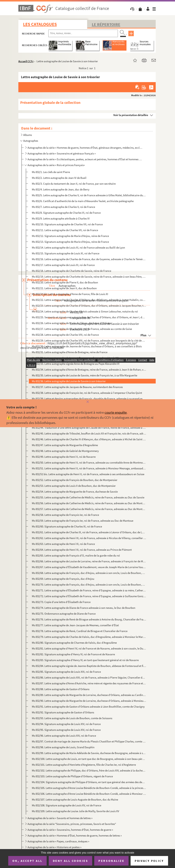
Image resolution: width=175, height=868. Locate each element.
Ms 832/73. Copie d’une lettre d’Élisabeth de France (61, 602)
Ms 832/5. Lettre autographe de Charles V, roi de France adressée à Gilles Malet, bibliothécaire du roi (89, 195)
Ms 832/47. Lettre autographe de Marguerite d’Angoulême (65, 445)
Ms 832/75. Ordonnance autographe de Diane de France (64, 614)
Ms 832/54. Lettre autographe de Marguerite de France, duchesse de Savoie (75, 492)
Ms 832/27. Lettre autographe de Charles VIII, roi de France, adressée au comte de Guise (82, 329)
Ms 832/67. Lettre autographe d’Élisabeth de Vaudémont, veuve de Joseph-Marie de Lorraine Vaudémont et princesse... (89, 567)
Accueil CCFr (26, 61)
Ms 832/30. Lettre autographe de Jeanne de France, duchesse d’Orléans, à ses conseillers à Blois (87, 346)
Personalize (111, 861)
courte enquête (116, 412)
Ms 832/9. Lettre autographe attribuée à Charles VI (61, 218)
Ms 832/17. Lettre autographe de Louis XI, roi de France (63, 265)
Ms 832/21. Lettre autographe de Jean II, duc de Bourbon (64, 288)
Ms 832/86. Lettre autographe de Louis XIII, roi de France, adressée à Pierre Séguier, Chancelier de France (89, 677)
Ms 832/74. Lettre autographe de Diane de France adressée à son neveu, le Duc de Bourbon (84, 608)
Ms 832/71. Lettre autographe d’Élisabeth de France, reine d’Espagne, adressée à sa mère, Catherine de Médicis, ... (89, 590)
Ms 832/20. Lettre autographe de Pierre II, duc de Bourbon (65, 282)
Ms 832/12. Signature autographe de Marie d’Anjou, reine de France (70, 236)
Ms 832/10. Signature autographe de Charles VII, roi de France (67, 224)
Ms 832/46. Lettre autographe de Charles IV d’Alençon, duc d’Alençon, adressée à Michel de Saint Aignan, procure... (89, 439)
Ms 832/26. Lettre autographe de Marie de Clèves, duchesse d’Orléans (71, 323)
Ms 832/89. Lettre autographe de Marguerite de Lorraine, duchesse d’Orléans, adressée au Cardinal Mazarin (89, 695)
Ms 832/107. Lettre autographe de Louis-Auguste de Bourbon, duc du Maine (75, 799)
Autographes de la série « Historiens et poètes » (54, 847)
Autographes (31, 141)
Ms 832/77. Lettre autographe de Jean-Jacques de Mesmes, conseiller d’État (75, 625)
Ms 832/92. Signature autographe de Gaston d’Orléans (63, 712)
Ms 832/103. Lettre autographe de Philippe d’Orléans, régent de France (72, 776)
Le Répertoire (106, 24)
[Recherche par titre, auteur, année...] (83, 33)
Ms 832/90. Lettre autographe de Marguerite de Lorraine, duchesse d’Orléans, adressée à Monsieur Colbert (89, 701)
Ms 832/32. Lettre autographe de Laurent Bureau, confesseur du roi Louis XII (75, 358)
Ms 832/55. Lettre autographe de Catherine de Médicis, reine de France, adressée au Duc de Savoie (88, 497)
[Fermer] (87, 402)
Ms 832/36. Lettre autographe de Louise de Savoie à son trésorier (69, 381)
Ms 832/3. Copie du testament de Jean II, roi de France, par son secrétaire (74, 184)
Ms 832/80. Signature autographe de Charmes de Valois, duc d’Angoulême (74, 643)
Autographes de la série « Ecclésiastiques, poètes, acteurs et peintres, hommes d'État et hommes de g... (85, 159)
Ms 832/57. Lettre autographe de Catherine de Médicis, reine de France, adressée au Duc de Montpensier (89, 509)
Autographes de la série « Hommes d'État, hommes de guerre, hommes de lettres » (75, 835)
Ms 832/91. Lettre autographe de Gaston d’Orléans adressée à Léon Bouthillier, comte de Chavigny (88, 707)
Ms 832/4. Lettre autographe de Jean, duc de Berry (61, 189)
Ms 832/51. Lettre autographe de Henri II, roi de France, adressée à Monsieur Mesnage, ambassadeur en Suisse (89, 468)
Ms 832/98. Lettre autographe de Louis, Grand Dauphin (63, 747)
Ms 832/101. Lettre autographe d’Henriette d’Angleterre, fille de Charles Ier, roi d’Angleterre (84, 765)
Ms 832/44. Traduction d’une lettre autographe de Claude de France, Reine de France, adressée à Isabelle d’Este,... (89, 428)
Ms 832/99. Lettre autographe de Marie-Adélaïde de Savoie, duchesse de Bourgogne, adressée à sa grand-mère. (89, 753)
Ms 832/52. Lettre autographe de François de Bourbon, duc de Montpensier (75, 480)
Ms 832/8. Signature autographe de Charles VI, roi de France (66, 213)
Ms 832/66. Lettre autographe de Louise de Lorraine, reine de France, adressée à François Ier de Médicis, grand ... (89, 561)
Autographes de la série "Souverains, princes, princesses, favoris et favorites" (72, 824)
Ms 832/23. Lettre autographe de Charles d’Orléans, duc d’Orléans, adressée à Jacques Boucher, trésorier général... (89, 306)
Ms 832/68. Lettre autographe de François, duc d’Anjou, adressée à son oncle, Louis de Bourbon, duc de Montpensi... (89, 573)
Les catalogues (40, 24)
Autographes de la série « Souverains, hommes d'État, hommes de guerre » (70, 830)
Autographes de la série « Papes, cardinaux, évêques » (58, 841)
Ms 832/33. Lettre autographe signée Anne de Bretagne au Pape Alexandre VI (76, 364)
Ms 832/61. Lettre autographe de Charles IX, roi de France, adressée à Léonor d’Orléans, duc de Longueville (89, 532)
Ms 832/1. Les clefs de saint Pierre (51, 172)
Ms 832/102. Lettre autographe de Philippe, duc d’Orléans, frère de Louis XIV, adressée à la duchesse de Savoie (89, 770)
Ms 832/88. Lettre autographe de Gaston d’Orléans (61, 689)
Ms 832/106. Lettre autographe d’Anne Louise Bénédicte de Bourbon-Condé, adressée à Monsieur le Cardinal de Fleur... (89, 794)
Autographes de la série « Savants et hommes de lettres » (60, 818)
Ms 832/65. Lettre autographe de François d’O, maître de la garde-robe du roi (76, 555)
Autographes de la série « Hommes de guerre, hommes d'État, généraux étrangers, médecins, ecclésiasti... (85, 148)
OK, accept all (27, 861)
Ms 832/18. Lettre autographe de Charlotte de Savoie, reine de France (71, 271)
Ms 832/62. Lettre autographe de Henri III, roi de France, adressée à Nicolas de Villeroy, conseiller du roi (89, 538)
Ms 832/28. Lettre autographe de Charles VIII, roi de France (65, 335)
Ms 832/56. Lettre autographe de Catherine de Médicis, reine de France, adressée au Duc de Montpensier (89, 503)
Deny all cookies (70, 861)
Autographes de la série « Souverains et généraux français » (62, 153)
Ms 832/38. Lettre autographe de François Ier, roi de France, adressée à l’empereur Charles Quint (87, 393)
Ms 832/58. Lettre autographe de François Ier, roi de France (65, 515)
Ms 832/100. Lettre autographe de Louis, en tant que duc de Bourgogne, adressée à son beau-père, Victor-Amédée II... (89, 759)
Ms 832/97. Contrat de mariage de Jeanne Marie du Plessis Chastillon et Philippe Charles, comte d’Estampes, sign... (89, 741)
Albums (28, 135)
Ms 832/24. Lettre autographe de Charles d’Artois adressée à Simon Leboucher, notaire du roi (85, 311)
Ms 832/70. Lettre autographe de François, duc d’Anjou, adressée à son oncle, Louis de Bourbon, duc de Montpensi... (89, 585)
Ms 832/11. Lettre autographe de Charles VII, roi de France (65, 230)
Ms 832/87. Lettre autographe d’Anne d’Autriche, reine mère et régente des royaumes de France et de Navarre (89, 683)
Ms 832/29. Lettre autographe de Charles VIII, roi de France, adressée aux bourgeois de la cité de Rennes (89, 340)
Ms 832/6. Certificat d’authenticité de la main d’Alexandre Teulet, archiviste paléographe (83, 201)
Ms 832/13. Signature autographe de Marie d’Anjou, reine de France (70, 242)
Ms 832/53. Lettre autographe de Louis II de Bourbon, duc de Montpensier (74, 486)
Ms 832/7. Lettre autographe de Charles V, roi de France (63, 207)
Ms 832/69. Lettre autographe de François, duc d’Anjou (63, 579)
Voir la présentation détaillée (131, 115)
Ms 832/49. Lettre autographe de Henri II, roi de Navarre (64, 457)
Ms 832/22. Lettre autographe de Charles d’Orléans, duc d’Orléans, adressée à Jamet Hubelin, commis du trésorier (89, 300)
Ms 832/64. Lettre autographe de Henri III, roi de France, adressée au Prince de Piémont (82, 550)
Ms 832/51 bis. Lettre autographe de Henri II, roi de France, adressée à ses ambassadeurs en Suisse (88, 474)
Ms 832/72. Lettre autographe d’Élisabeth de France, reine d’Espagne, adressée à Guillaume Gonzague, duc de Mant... (89, 596)
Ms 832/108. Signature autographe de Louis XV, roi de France (67, 805)
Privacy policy (149, 861)
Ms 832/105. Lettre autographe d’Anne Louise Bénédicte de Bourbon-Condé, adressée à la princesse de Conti (89, 788)
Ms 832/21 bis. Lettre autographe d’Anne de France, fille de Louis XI (70, 294)
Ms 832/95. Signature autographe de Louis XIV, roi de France (66, 730)
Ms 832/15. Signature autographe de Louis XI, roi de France (66, 253)
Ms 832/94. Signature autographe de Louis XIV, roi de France (66, 724)
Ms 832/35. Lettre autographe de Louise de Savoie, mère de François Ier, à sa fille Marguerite (85, 375)
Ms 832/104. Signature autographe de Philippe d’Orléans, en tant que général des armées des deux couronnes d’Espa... (89, 782)
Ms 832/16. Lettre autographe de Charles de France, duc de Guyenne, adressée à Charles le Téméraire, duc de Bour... (89, 259)
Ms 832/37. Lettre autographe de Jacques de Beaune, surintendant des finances (77, 387)
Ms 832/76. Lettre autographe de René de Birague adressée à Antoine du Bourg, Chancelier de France (89, 619)
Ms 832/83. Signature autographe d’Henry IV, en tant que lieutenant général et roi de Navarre (85, 660)
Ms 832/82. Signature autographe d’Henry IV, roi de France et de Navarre (73, 654)
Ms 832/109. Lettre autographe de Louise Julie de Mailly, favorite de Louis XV (76, 811)
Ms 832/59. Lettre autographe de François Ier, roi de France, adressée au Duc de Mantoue (83, 521)
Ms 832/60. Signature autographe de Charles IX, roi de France (67, 526)
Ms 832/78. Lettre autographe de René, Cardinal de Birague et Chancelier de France (80, 631)
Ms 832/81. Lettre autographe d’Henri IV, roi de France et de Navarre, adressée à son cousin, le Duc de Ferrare (89, 648)
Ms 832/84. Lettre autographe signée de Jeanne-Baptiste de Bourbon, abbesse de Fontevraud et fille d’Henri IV (89, 666)
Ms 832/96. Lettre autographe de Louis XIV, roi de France (64, 736)
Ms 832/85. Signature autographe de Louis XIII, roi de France (66, 672)
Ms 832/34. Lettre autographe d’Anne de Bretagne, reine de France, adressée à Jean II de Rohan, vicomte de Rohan (89, 370)
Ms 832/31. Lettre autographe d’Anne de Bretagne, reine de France (70, 352)
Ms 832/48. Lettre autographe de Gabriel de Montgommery (65, 451)
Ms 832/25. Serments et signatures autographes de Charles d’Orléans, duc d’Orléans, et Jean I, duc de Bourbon (89, 317)
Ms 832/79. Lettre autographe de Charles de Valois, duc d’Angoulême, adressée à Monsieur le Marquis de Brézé (89, 637)
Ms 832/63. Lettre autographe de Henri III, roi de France (63, 544)
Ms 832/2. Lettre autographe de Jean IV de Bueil (59, 178)
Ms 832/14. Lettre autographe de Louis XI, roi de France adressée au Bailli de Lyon (78, 248)
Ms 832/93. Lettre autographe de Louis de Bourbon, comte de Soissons (72, 718)
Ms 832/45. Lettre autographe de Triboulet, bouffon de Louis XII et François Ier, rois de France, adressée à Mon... (89, 433)
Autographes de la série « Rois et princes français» (56, 165)
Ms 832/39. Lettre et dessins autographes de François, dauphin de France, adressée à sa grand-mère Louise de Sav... (89, 399)
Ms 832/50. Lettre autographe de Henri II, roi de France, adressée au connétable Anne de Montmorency (89, 462)
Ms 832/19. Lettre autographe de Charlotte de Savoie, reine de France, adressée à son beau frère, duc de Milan (89, 277)
